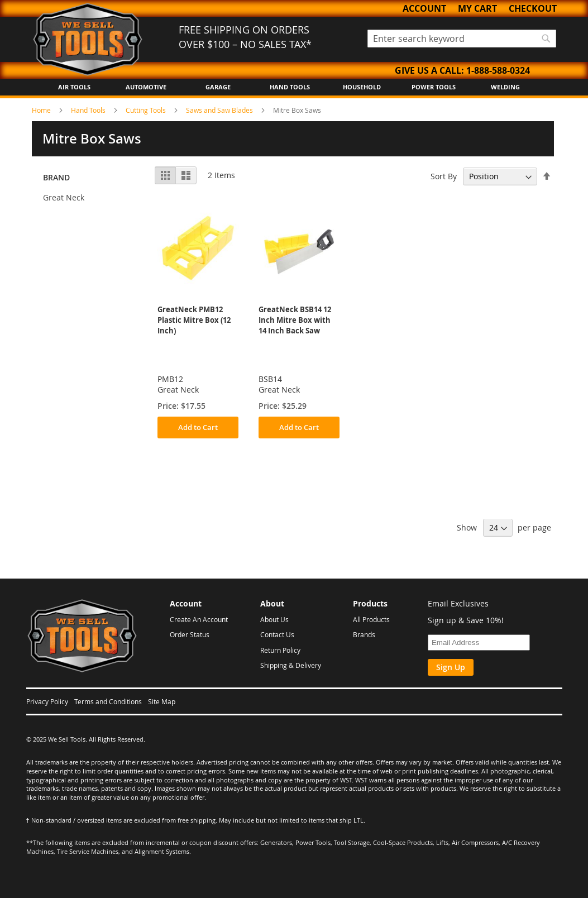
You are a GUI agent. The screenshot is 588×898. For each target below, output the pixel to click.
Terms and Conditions (108, 701)
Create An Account (199, 619)
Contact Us (277, 634)
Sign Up (451, 667)
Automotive (146, 87)
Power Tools (434, 87)
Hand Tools (290, 87)
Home (42, 110)
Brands (364, 634)
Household (362, 87)
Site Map (162, 701)
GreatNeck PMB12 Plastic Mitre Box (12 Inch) (194, 320)
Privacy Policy (47, 701)
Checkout (533, 8)
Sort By (444, 176)
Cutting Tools (147, 110)
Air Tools (74, 87)
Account (424, 8)
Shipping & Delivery (291, 665)
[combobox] (462, 39)
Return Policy (280, 650)
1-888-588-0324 (498, 70)
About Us (274, 619)
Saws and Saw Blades (220, 110)
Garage (218, 87)
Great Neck (64, 197)
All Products (371, 619)
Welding (505, 87)
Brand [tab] (56, 177)
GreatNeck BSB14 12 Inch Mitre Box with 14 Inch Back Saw (295, 320)
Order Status (190, 634)
